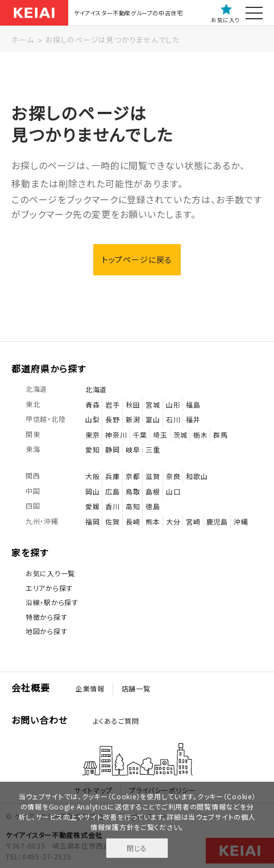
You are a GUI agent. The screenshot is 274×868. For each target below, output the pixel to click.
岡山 (92, 491)
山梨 (92, 419)
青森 (92, 404)
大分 (173, 521)
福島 (193, 404)
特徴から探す (46, 617)
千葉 (140, 435)
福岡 (92, 521)
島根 (153, 491)
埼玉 (160, 435)
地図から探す (46, 631)
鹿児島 (217, 521)
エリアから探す (49, 588)
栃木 (200, 435)
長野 (112, 419)
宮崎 (193, 521)
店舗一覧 (136, 689)
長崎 (133, 521)
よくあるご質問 (116, 721)
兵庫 (112, 476)
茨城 (180, 435)
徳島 (153, 506)
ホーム (22, 39)
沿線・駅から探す (52, 602)
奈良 (173, 476)
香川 (112, 506)
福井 (193, 419)
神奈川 (116, 435)
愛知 (92, 450)
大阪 (92, 476)
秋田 (133, 404)
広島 (112, 491)
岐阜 (133, 450)
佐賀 (112, 521)
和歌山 (197, 476)
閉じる (137, 848)
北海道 (96, 389)
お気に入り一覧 (50, 573)
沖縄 (241, 521)
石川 (173, 419)
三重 (153, 450)
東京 (92, 435)
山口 (173, 491)
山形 (173, 404)
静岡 (112, 450)
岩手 (112, 404)
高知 (133, 506)
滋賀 (153, 476)
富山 (153, 419)
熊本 (153, 521)
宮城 (153, 404)
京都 (133, 476)
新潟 (133, 419)
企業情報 (90, 689)
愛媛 (92, 506)
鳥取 (133, 491)
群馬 (220, 435)
